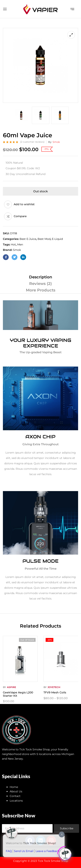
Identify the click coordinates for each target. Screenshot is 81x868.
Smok (56, 142)
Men (20, 244)
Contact (15, 796)
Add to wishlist (24, 204)
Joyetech (54, 687)
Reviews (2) (40, 284)
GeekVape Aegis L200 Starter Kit (18, 694)
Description (41, 277)
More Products (41, 290)
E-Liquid (57, 239)
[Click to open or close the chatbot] (66, 853)
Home (14, 787)
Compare (20, 216)
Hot (13, 244)
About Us (16, 791)
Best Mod (44, 239)
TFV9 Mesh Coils (55, 692)
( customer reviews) (32, 142)
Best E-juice (28, 239)
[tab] (40, 277)
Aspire (12, 687)
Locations (16, 801)
